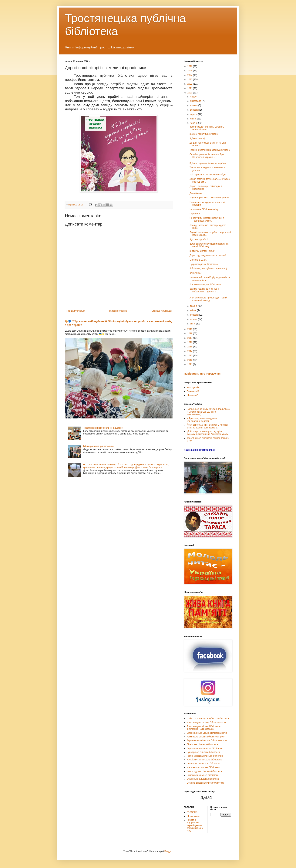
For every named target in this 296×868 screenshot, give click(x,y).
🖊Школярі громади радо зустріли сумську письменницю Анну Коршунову (207, 433)
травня (194, 306)
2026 (190, 66)
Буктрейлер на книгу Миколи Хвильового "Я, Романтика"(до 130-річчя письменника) (208, 412)
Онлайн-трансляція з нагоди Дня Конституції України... (207, 156)
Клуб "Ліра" (195, 273)
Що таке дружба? (199, 239)
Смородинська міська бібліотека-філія (207, 733)
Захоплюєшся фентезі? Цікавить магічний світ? (207, 128)
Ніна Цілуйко (193, 388)
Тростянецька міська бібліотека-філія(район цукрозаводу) (204, 728)
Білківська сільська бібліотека (202, 744)
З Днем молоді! (198, 138)
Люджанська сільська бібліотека (204, 764)
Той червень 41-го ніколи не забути (208, 175)
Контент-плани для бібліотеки (205, 284)
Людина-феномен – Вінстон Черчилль (210, 198)
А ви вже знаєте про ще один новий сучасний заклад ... (208, 299)
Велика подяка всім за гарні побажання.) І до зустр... (204, 290)
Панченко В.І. (194, 391)
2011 (190, 364)
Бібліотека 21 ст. (198, 260)
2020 (190, 93)
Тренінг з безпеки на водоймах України (210, 150)
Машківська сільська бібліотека (203, 767)
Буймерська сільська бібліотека (203, 752)
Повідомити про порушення (202, 374)
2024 (190, 75)
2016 (190, 342)
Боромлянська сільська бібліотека (205, 748)
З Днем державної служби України (208, 163)
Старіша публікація (161, 311)
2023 (190, 80)
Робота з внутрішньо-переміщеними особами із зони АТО (195, 825)
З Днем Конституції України (204, 134)
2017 (190, 338)
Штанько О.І (193, 395)
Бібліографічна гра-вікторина (98, 446)
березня (195, 315)
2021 (190, 88)
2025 (190, 71)
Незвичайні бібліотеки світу (204, 209)
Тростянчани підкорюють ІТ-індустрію (103, 428)
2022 (190, 84)
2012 (190, 360)
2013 (190, 356)
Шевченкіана (193, 816)
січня (193, 324)
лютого (194, 319)
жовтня (194, 105)
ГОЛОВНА (192, 812)
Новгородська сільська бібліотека (204, 771)
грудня (194, 97)
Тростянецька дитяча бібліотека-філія (207, 723)
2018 (190, 333)
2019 (190, 329)
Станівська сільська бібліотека (203, 779)
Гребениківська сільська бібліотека (205, 756)
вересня (195, 110)
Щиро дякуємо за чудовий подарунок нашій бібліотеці (209, 245)
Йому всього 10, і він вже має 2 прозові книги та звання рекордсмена (207, 426)
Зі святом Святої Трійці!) (202, 251)
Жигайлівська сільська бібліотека (204, 760)
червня (194, 123)
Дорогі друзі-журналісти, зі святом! (208, 255)
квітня (193, 310)
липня (194, 119)
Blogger (168, 851)
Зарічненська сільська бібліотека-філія (207, 740)
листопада (196, 101)
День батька (196, 193)
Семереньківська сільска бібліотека (205, 783)
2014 (190, 351)
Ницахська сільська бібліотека (203, 775)
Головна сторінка (118, 311)
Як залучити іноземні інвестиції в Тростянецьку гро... (207, 219)
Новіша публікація (75, 311)
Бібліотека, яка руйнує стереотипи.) (208, 268)
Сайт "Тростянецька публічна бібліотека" (208, 719)
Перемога (195, 214)
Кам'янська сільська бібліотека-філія (206, 737)
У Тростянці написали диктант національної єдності (203, 420)
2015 (190, 347)
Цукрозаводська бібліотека (204, 264)
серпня (194, 114)
